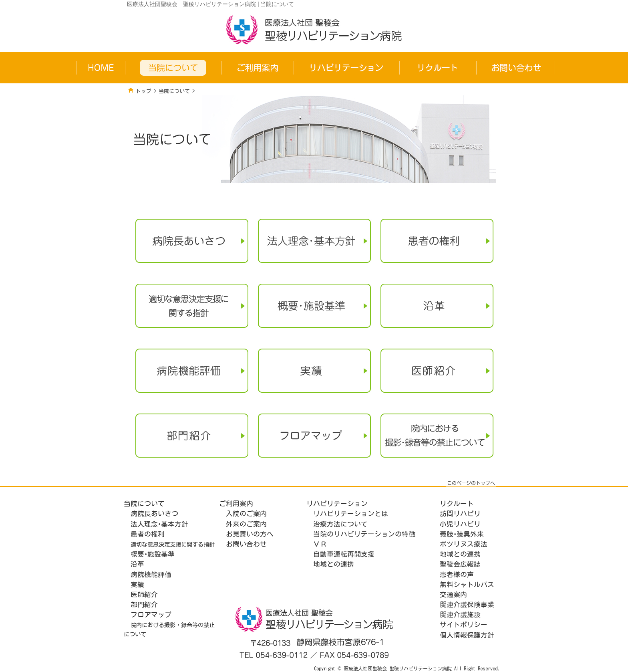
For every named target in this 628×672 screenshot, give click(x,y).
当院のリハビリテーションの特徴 (364, 534)
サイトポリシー (464, 625)
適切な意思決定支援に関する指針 (173, 544)
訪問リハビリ (460, 514)
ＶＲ (320, 544)
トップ (144, 91)
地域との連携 (334, 564)
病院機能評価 (151, 574)
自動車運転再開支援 (344, 554)
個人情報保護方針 (467, 635)
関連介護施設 (460, 614)
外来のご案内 (246, 524)
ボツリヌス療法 (464, 544)
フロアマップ (151, 614)
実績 (137, 584)
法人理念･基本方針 (159, 524)
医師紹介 (144, 594)
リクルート (457, 503)
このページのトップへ (471, 483)
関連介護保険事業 (467, 604)
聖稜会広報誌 (460, 564)
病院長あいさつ (154, 514)
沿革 (137, 564)
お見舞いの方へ (250, 534)
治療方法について (340, 524)
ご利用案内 (236, 503)
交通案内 (453, 594)
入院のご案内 (246, 514)
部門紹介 (144, 604)
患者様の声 (457, 574)
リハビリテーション (337, 503)
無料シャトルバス (467, 584)
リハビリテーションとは (351, 514)
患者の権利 (148, 534)
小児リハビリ (460, 524)
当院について (174, 91)
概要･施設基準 (153, 554)
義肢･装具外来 (462, 534)
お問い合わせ (246, 544)
